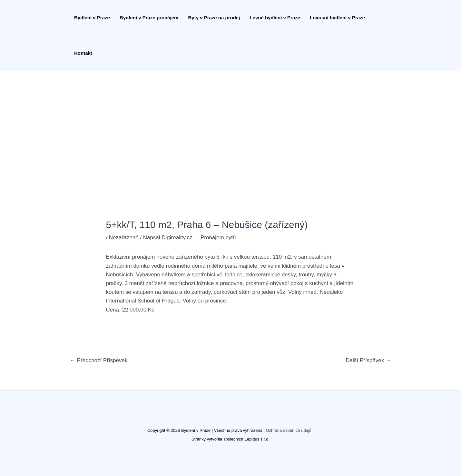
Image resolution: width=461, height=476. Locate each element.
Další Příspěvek (368, 360)
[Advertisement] (230, 119)
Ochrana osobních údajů (289, 430)
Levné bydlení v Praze (275, 18)
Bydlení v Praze (92, 18)
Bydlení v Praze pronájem (149, 18)
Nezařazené (124, 238)
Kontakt (83, 53)
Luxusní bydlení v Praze (337, 18)
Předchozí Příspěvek (99, 360)
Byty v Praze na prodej (214, 18)
